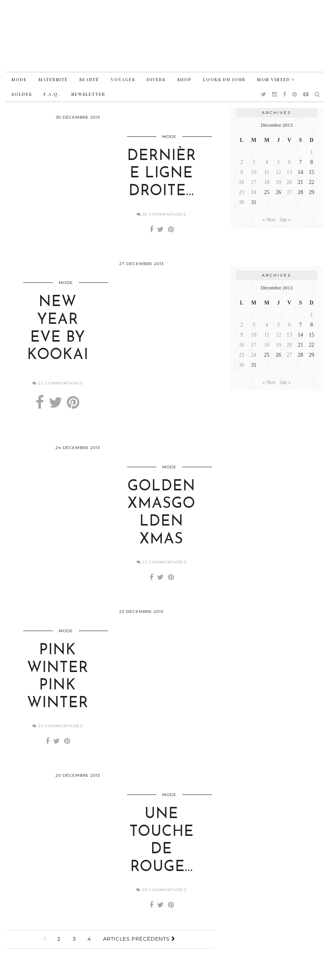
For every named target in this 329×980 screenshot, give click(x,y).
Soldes (22, 94)
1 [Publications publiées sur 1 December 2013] (311, 152)
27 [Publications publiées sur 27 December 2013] (289, 192)
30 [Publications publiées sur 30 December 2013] (242, 202)
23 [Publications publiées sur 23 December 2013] (242, 192)
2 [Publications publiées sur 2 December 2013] (242, 162)
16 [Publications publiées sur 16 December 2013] (242, 182)
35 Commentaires (161, 217)
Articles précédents (139, 951)
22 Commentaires (58, 388)
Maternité (53, 79)
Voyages (123, 79)
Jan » (285, 220)
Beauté (89, 79)
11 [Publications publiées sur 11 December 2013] (267, 172)
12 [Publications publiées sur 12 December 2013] (278, 172)
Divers (156, 79)
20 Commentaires (58, 736)
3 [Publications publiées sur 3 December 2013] (254, 162)
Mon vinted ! (276, 79)
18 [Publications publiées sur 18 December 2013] (267, 182)
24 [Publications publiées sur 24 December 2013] (254, 192)
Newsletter (88, 94)
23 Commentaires (162, 569)
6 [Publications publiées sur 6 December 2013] (289, 162)
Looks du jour (224, 79)
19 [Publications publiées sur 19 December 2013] (278, 182)
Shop (184, 79)
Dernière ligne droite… (162, 176)
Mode (19, 79)
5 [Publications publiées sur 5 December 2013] (278, 162)
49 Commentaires (161, 902)
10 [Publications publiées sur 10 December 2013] (254, 172)
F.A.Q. (52, 94)
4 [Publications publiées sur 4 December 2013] (267, 162)
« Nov (269, 220)
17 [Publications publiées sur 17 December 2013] (254, 182)
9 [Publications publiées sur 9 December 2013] (242, 172)
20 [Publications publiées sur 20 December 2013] (289, 182)
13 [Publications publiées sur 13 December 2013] (289, 172)
